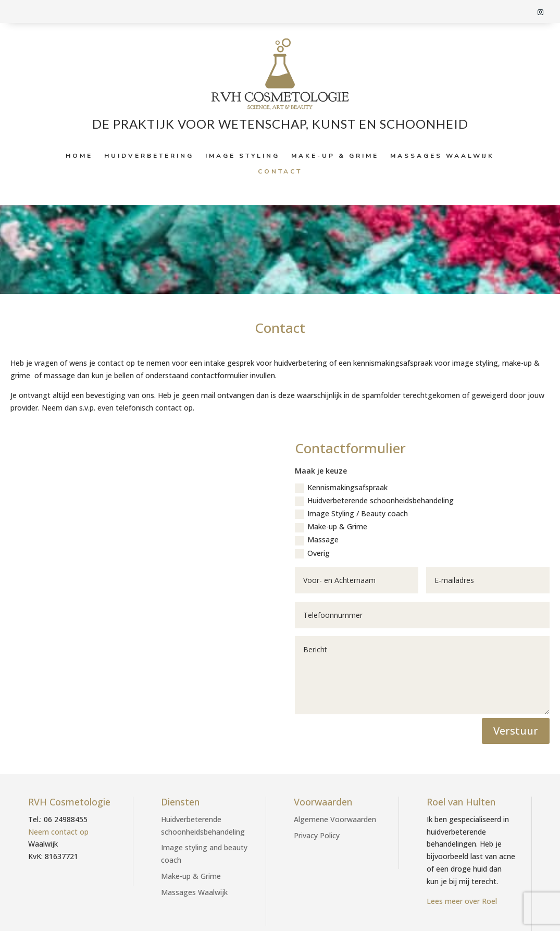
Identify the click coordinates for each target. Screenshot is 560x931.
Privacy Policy (317, 835)
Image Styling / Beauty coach (351, 514)
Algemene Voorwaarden (335, 819)
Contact (280, 172)
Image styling (242, 156)
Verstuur (516, 731)
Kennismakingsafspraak (341, 488)
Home (79, 156)
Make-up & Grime (335, 156)
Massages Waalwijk (442, 156)
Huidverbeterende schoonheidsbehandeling (374, 501)
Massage (317, 540)
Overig (312, 553)
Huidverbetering (149, 156)
